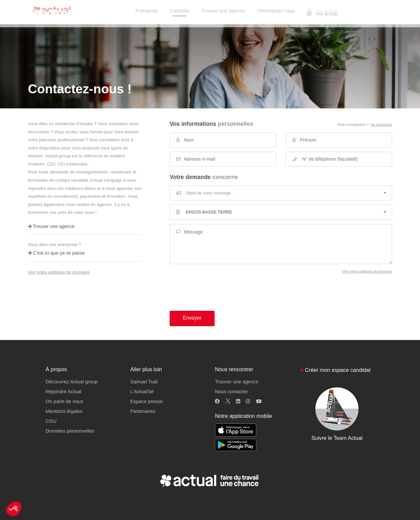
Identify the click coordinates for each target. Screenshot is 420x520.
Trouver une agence (223, 14)
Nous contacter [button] (231, 391)
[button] (14, 509)
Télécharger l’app (276, 14)
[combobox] (281, 193)
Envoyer (192, 318)
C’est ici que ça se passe (56, 253)
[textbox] (281, 193)
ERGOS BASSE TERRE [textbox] (209, 212)
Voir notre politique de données (59, 272)
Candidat (179, 14)
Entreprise (147, 14)
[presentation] (220, 287)
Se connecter (381, 124)
